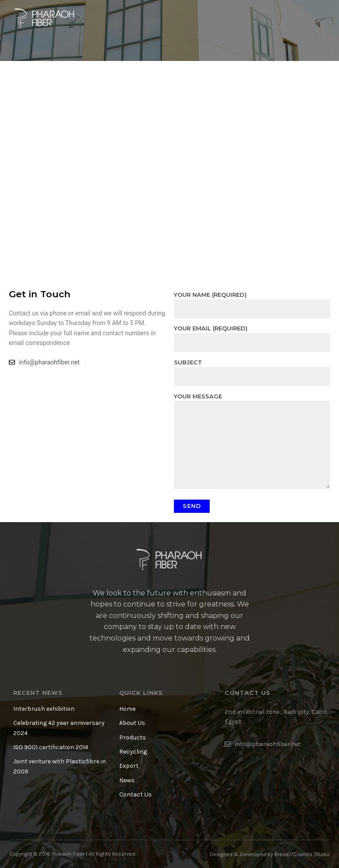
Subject (252, 369)
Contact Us (136, 794)
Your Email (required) (252, 335)
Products (133, 737)
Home (127, 709)
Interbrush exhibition (44, 709)
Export (129, 766)
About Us (132, 723)
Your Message (252, 442)
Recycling (133, 752)
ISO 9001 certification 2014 (51, 747)
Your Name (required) (252, 302)
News (127, 780)
